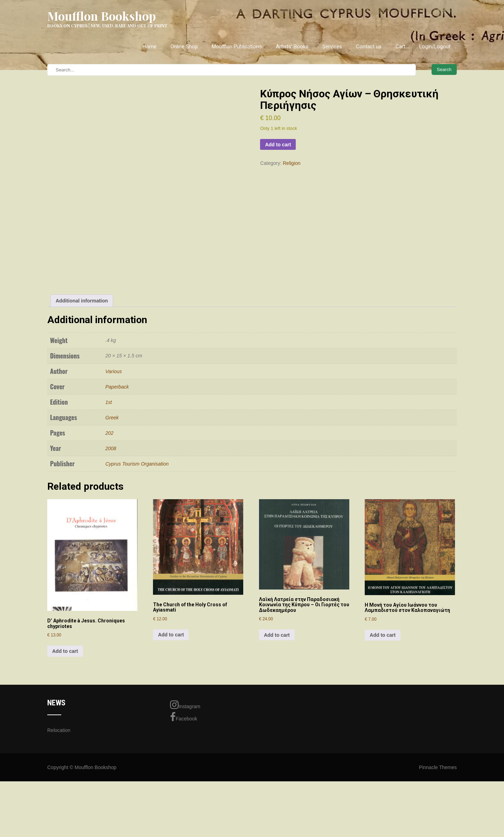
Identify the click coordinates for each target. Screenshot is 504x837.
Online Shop (184, 47)
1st (109, 493)
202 (109, 524)
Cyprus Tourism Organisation (137, 554)
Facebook (184, 808)
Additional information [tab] (82, 391)
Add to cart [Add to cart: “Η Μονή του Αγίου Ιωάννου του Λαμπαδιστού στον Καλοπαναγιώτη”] (383, 726)
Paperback (117, 477)
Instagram (185, 796)
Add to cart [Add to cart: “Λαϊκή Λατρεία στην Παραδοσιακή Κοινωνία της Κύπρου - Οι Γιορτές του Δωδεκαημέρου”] (277, 726)
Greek (112, 508)
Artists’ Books (292, 47)
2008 (111, 539)
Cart (400, 47)
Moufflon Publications (237, 47)
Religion (292, 163)
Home (149, 47)
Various (114, 462)
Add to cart (278, 145)
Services (332, 47)
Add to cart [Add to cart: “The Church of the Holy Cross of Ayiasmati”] (171, 726)
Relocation (59, 821)
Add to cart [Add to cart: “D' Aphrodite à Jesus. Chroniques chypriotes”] (65, 742)
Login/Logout (435, 47)
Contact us (369, 47)
